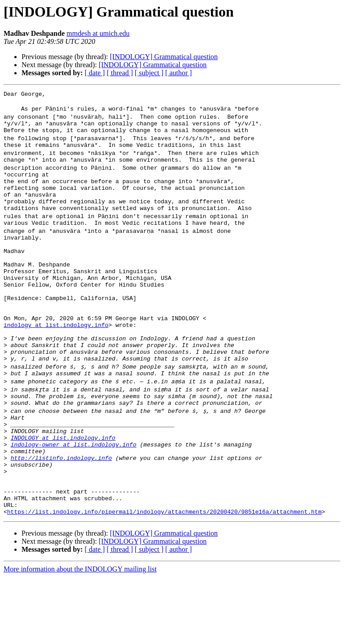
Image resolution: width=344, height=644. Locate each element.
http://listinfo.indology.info (61, 514)
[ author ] (179, 73)
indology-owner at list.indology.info (74, 498)
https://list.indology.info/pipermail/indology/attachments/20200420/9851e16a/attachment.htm (164, 579)
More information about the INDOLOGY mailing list (80, 636)
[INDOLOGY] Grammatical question (164, 57)
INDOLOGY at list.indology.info (63, 490)
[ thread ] (120, 73)
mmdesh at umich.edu (98, 33)
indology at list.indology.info (56, 361)
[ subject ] (149, 73)
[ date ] (95, 73)
